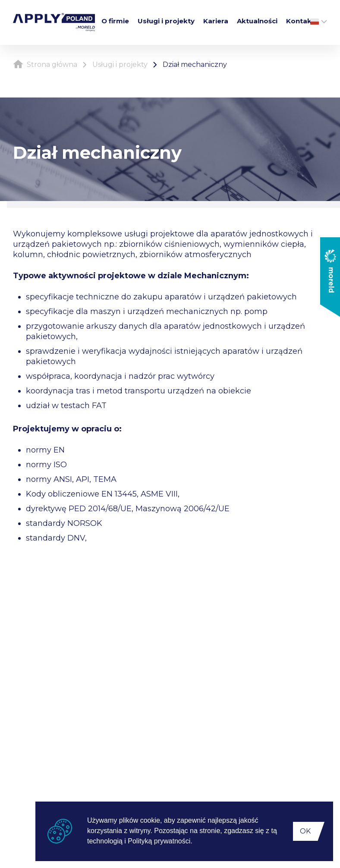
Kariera (216, 21)
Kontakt (300, 21)
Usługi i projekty (166, 21)
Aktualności (257, 21)
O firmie (115, 21)
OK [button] (305, 831)
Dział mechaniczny (195, 64)
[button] (195, 842)
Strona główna (45, 64)
